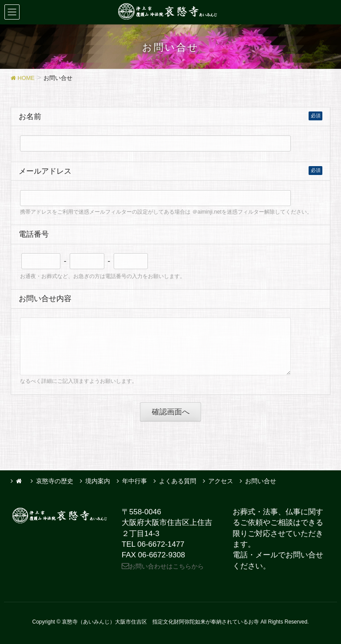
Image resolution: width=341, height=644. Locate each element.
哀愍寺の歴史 (55, 481)
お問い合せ (261, 481)
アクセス (221, 481)
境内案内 (98, 481)
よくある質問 (178, 481)
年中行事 (135, 481)
